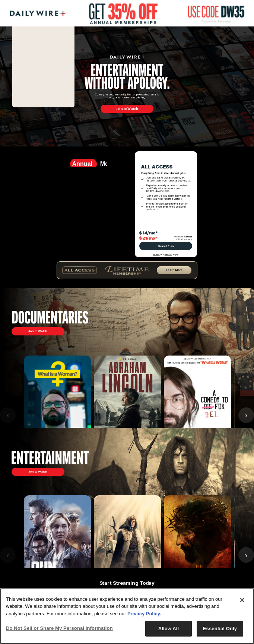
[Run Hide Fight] (57, 555)
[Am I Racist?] (197, 415)
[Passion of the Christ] (197, 555)
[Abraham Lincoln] (127, 415)
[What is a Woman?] (57, 415)
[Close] (242, 600)
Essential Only (220, 629)
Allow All (169, 629)
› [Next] (246, 555)
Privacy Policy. (144, 614)
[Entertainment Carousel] (127, 555)
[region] (127, 616)
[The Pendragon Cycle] (127, 555)
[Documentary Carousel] (127, 415)
